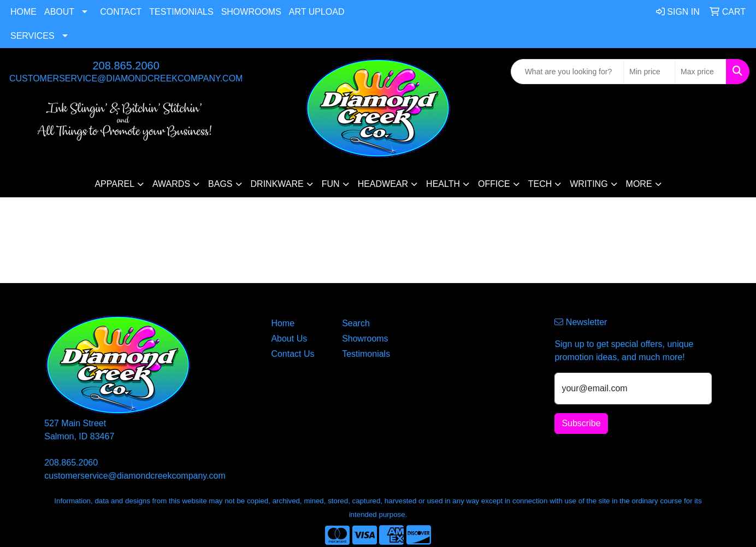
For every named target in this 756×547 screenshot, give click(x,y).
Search (356, 323)
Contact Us (293, 354)
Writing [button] (589, 184)
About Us (289, 339)
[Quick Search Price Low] (649, 72)
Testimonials (181, 12)
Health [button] (443, 184)
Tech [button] (540, 184)
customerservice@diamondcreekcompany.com (126, 78)
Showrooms (251, 12)
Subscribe (581, 423)
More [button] (639, 184)
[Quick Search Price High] (701, 72)
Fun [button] (331, 184)
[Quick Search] (567, 72)
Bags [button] (220, 184)
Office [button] (494, 184)
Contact (121, 12)
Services (33, 36)
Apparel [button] (114, 184)
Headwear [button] (383, 184)
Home (23, 12)
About (59, 12)
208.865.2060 (126, 66)
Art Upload (317, 12)
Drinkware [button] (277, 184)
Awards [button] (171, 184)
